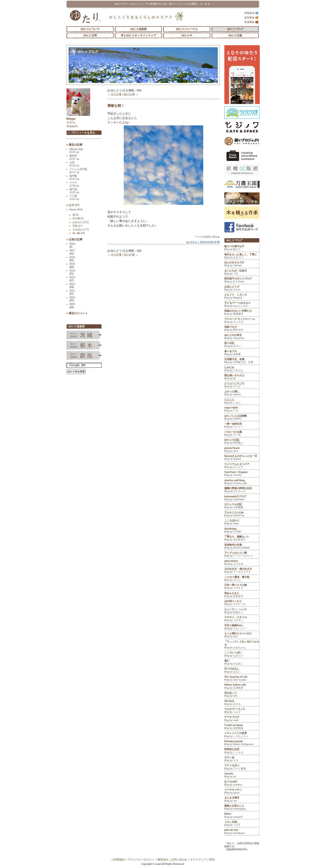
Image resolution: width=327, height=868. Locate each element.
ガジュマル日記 (242, 506)
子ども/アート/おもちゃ (242, 305)
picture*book (242, 450)
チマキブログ (242, 719)
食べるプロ (242, 353)
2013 (72, 277)
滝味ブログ (242, 329)
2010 (72, 297)
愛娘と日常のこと (242, 808)
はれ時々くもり (242, 603)
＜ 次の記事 (115, 95)
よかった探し (242, 393)
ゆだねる (242, 703)
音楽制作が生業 (242, 547)
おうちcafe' (242, 783)
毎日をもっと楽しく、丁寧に (242, 256)
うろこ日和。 (242, 824)
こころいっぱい (242, 654)
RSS (212, 860)
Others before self (242, 687)
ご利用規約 (118, 860)
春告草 (74, 157)
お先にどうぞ (97, 72)
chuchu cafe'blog (242, 482)
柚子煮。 (74, 191)
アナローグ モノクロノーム (242, 321)
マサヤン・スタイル (242, 619)
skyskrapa (242, 531)
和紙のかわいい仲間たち (242, 313)
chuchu (242, 776)
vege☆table (242, 410)
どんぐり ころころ (242, 297)
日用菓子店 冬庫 (242, 361)
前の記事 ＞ (131, 95)
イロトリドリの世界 (242, 735)
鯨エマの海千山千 (242, 248)
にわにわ (242, 369)
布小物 (78, 218)
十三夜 (74, 197)
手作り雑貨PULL (242, 627)
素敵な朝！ (116, 106)
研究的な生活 (242, 751)
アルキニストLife (242, 515)
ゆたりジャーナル (187, 29)
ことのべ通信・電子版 (242, 579)
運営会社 (163, 860)
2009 (72, 304)
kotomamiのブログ (242, 498)
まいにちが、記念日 (242, 273)
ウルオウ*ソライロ (242, 711)
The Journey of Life (242, 679)
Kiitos (242, 816)
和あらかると (242, 595)
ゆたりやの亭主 (242, 337)
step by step (76, 150)
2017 (72, 250)
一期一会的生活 (242, 426)
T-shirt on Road (242, 727)
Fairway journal (242, 743)
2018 (72, 244)
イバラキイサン (242, 792)
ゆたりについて (90, 29)
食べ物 (79, 233)
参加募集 (251, 17)
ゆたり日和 (90, 35)
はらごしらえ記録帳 (242, 418)
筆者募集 (251, 22)
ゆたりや (187, 35)
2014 (72, 271)
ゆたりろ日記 (242, 442)
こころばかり (242, 522)
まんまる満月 (242, 800)
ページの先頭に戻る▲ (207, 237)
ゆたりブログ (235, 29)
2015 (72, 264)
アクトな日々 (242, 767)
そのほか (81, 229)
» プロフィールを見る (82, 133)
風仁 (242, 663)
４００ (74, 184)
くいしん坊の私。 (79, 170)
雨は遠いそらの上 (242, 377)
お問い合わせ (179, 860)
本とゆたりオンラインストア (139, 35)
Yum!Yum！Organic (242, 474)
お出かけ (81, 222)
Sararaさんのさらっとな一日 (242, 458)
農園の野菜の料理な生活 (242, 490)
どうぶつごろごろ (242, 386)
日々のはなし (242, 671)
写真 (78, 226)
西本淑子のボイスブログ (242, 281)
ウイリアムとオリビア (242, 466)
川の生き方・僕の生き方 (242, 571)
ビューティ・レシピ (242, 611)
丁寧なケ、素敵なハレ (242, 539)
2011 (72, 291)
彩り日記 (242, 345)
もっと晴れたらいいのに (242, 635)
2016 (72, 257)
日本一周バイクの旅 (242, 587)
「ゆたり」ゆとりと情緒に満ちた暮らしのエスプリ (85, 16)
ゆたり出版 (235, 35)
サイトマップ (198, 860)
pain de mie (242, 832)
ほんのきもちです (242, 264)
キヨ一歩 (242, 759)
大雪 (74, 164)
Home (76, 209)
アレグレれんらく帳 (242, 555)
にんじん (242, 402)
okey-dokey (242, 563)
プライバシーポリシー (141, 860)
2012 (72, 284)
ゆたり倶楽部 (139, 29)
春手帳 (74, 177)
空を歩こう (242, 695)
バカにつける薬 (242, 434)
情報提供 (251, 13)
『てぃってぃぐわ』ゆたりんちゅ (242, 645)
